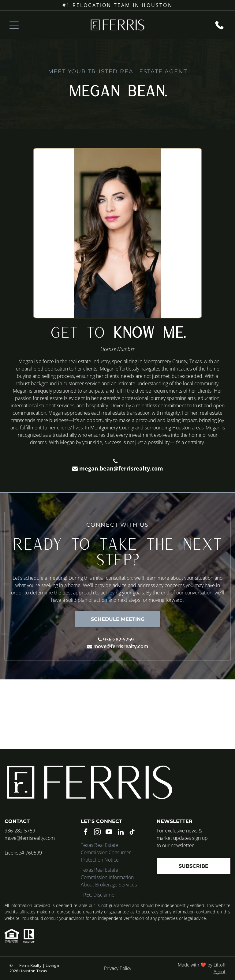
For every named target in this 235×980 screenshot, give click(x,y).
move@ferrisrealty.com (121, 646)
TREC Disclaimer (99, 895)
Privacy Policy (118, 968)
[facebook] (86, 833)
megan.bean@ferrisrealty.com (121, 468)
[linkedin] (121, 833)
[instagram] (97, 833)
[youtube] (109, 833)
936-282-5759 (118, 640)
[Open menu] (14, 25)
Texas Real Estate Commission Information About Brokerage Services (109, 877)
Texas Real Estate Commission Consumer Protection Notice (106, 852)
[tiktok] (132, 833)
